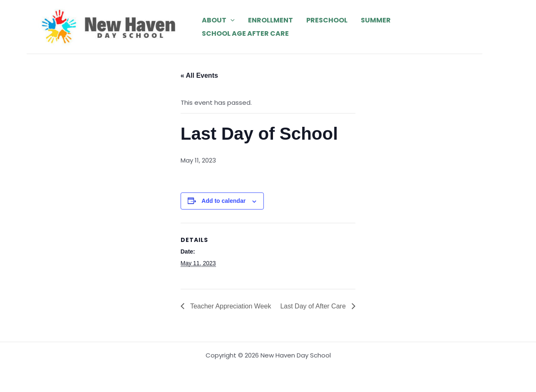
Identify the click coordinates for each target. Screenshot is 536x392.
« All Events (199, 75)
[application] (231, 20)
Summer (376, 20)
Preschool (327, 20)
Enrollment (270, 20)
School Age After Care (245, 33)
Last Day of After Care (314, 306)
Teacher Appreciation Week (230, 306)
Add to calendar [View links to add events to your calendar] (223, 201)
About (218, 20)
